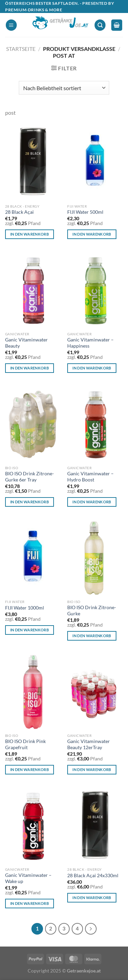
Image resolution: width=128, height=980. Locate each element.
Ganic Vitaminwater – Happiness (90, 343)
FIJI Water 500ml (85, 212)
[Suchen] (100, 25)
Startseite (21, 49)
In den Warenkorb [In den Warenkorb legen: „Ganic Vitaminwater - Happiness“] (92, 368)
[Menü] (11, 25)
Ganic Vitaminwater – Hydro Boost (90, 477)
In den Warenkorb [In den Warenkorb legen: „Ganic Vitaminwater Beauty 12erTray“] (92, 769)
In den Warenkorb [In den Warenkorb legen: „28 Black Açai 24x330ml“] (92, 898)
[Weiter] (91, 929)
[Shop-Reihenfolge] (64, 88)
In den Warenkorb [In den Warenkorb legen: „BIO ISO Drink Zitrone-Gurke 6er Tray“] (30, 502)
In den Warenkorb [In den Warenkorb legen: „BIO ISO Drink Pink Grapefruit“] (30, 769)
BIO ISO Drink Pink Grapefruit (25, 744)
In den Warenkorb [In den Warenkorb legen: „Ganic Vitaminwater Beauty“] (30, 368)
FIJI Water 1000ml (25, 608)
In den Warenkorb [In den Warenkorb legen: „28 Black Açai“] (30, 234)
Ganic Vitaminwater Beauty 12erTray (89, 744)
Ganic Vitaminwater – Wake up (28, 878)
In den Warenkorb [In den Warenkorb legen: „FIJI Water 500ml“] (92, 234)
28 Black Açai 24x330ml (93, 876)
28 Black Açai (19, 212)
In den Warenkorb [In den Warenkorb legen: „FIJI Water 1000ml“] (30, 630)
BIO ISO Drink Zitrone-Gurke (92, 611)
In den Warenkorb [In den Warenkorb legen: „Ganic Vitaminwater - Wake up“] (30, 903)
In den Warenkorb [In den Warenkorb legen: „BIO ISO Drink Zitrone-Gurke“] (92, 636)
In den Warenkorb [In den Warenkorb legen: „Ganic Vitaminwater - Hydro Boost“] (92, 502)
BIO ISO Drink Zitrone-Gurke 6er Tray (30, 477)
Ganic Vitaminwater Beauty (26, 343)
